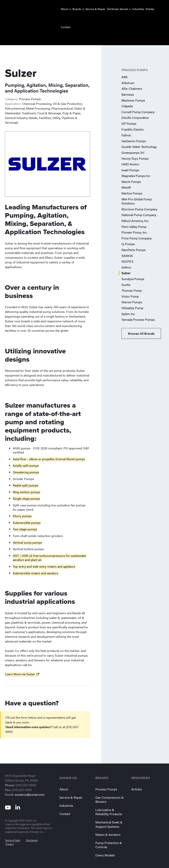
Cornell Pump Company (138, 103)
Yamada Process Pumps (138, 310)
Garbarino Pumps (134, 132)
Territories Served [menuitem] (117, 9)
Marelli (126, 178)
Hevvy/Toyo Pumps (135, 149)
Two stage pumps (25, 520)
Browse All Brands (141, 324)
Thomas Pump (132, 281)
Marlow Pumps (132, 184)
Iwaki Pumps (130, 161)
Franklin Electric (133, 120)
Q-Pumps (128, 235)
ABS (125, 68)
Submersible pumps (27, 514)
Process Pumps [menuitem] (106, 780)
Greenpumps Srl (133, 143)
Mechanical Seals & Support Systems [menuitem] (109, 815)
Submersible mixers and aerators (36, 564)
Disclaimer (32, 829)
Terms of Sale (12, 829)
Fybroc (126, 126)
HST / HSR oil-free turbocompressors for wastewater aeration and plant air (50, 549)
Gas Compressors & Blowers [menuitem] (110, 791)
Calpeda (127, 97)
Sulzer (126, 264)
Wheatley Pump (132, 299)
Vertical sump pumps (27, 533)
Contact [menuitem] (66, 27)
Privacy (10, 833)
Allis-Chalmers (132, 79)
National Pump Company (139, 206)
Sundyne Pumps (133, 270)
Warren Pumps (132, 293)
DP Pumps (129, 114)
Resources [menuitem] (141, 769)
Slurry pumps (22, 507)
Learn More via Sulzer (20, 665)
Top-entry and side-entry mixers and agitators (44, 557)
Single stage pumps (26, 489)
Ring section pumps (26, 483)
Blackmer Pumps (133, 91)
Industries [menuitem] (138, 9)
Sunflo (126, 276)
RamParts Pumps (134, 241)
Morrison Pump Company (139, 200)
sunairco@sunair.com (30, 785)
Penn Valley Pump (134, 218)
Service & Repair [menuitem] (95, 9)
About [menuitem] (64, 9)
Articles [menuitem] (150, 9)
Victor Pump (130, 287)
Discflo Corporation (135, 109)
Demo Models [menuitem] (105, 846)
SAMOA (127, 247)
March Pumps (131, 173)
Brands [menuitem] (77, 9)
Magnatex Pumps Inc (136, 167)
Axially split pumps (26, 456)
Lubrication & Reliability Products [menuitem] (109, 803)
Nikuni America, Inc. (135, 212)
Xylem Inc (128, 305)
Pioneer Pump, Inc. (134, 223)
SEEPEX (127, 252)
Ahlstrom (128, 74)
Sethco (126, 258)
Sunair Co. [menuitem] (68, 769)
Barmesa (128, 85)
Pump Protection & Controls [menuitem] (109, 836)
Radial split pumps (26, 476)
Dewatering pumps (26, 463)
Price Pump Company (137, 229)
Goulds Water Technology (139, 138)
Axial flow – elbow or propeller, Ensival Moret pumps (49, 450)
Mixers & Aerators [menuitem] (108, 825)
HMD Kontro (130, 155)
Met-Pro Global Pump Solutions (137, 192)
